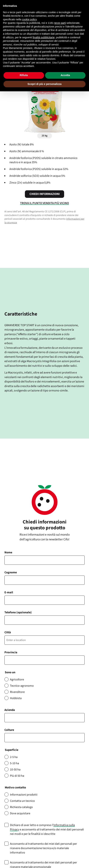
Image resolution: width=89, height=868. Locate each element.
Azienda (10, 710)
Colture (9, 730)
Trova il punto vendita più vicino (44, 203)
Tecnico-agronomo (22, 686)
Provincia (11, 652)
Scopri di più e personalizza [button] (44, 84)
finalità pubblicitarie (44, 37)
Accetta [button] (65, 75)
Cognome (11, 572)
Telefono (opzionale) (18, 612)
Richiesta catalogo (21, 807)
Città (8, 632)
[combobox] (44, 738)
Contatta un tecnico (22, 801)
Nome (8, 552)
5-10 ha (14, 763)
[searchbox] (8, 738)
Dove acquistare (20, 813)
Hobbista (16, 698)
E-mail (9, 592)
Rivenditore (17, 692)
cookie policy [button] (29, 19)
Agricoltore (17, 680)
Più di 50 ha (17, 776)
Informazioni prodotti (24, 795)
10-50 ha (15, 770)
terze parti (60, 23)
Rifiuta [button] (24, 75)
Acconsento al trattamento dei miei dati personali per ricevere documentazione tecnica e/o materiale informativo (43, 848)
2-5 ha (14, 757)
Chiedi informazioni (45, 194)
